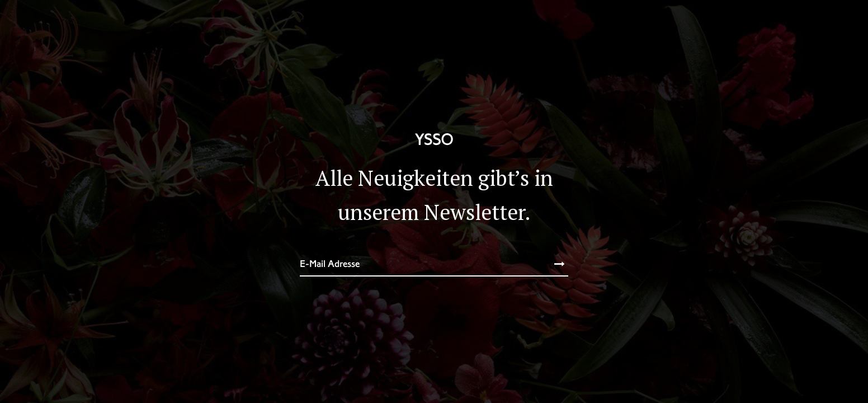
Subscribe (548, 264)
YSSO (434, 139)
